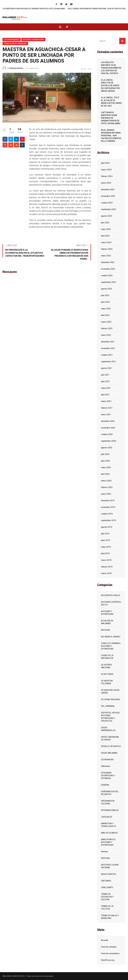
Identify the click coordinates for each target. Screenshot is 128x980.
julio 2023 (105, 223)
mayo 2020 (106, 468)
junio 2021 (105, 381)
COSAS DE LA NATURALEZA (107, 657)
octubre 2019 (107, 514)
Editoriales (106, 766)
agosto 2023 (107, 216)
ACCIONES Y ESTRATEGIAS (107, 613)
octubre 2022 (107, 276)
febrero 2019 (107, 567)
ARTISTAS (105, 630)
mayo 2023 (106, 229)
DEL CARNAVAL (108, 706)
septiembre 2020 (108, 441)
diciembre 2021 (108, 342)
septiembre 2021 (108, 362)
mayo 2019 (106, 547)
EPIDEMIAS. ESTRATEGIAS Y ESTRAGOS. (108, 776)
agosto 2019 (107, 527)
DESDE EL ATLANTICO (111, 746)
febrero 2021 (107, 408)
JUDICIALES (106, 817)
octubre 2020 (107, 434)
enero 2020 (106, 494)
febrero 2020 (107, 487)
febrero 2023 (107, 249)
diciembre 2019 (108, 501)
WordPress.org (108, 960)
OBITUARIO (106, 881)
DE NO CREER (107, 674)
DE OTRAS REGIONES (12, 40)
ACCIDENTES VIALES (110, 595)
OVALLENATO (107, 887)
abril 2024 (105, 163)
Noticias (104, 852)
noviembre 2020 (108, 428)
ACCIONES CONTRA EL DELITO (111, 603)
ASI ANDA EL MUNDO (111, 637)
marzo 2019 (106, 560)
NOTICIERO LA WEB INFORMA (33, 40)
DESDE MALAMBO (109, 753)
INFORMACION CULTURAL (108, 802)
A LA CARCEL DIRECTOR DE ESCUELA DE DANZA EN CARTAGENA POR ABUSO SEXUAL (110, 86)
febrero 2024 (107, 176)
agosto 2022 (107, 289)
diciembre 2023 (108, 190)
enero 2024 (106, 183)
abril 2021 (105, 395)
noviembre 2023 (108, 196)
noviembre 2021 (108, 348)
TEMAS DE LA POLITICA (107, 908)
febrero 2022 (107, 329)
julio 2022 (105, 295)
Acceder (105, 940)
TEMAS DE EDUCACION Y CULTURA (107, 897)
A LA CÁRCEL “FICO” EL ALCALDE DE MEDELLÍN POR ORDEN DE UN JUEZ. (111, 102)
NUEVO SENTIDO (109, 874)
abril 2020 (105, 474)
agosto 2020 (107, 448)
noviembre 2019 (108, 507)
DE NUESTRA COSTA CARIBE (110, 692)
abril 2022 (105, 315)
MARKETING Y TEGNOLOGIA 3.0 (108, 825)
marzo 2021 (106, 401)
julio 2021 (105, 375)
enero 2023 (106, 256)
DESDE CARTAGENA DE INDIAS (110, 738)
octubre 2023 (107, 203)
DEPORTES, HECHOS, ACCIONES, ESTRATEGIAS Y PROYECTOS (110, 717)
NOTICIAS (105, 858)
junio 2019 (105, 540)
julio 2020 (105, 454)
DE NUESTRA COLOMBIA (107, 682)
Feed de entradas (109, 947)
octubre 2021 (107, 355)
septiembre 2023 (108, 209)
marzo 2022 (106, 322)
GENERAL (105, 785)
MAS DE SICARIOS (109, 833)
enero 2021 (106, 415)
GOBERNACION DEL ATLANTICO (110, 793)
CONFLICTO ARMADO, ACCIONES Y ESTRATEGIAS (111, 646)
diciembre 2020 (108, 421)
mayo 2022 (106, 309)
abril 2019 (105, 554)
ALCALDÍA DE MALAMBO (107, 622)
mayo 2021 (106, 388)
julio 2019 (105, 534)
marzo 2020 (106, 481)
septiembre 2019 (108, 520)
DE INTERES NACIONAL (106, 666)
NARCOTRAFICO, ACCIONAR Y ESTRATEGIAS (108, 842)
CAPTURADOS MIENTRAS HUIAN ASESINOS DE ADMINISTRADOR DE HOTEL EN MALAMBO (39, 9)
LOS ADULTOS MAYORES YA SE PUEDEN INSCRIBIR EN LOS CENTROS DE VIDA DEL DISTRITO (111, 68)
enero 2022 (106, 335)
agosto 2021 (107, 368)
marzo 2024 (106, 170)
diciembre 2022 (108, 262)
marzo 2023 (106, 243)
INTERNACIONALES (110, 810)
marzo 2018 (106, 573)
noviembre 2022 (108, 269)
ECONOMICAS (107, 760)
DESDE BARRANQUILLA (108, 729)
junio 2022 (105, 302)
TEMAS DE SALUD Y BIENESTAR (15, 44)
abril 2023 (105, 236)
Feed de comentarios (110, 954)
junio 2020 (105, 461)
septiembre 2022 (108, 282)
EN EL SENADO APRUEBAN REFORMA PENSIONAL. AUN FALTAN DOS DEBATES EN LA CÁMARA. (111, 136)
